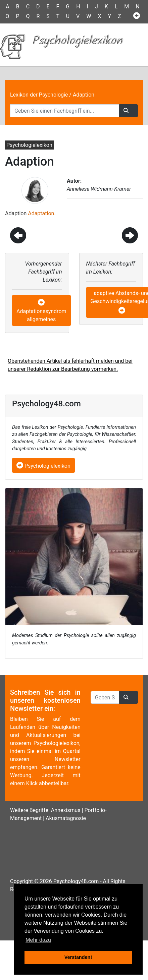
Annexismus (66, 810)
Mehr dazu (38, 940)
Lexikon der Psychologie (39, 95)
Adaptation (41, 213)
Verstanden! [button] (78, 957)
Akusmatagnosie (66, 818)
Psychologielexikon (43, 466)
